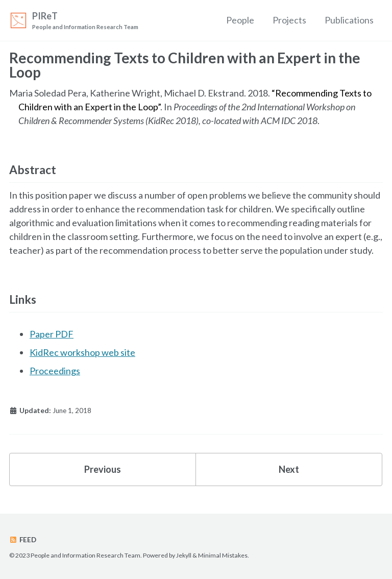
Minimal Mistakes (223, 555)
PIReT (85, 21)
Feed (23, 540)
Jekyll (184, 555)
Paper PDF (52, 334)
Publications (349, 20)
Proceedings (55, 371)
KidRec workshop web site (82, 352)
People (240, 20)
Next (289, 469)
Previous (103, 469)
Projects (289, 20)
